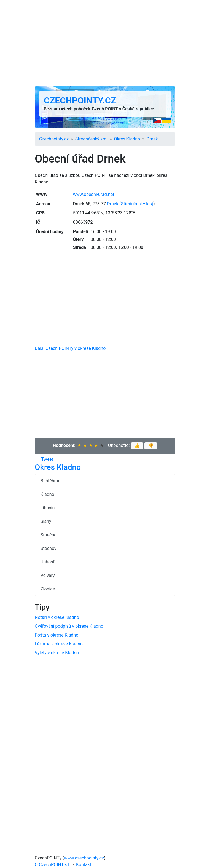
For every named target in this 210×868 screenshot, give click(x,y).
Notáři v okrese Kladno (57, 617)
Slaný (46, 521)
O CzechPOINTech (53, 865)
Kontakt (84, 865)
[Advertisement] (105, 43)
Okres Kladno (127, 139)
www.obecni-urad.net (94, 194)
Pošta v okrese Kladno (56, 635)
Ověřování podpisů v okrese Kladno (69, 626)
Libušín (48, 508)
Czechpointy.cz (80, 100)
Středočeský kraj (91, 139)
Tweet (47, 459)
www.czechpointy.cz (84, 858)
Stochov (49, 548)
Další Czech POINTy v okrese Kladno (70, 348)
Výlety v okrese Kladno (57, 653)
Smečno (49, 535)
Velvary (48, 575)
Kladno (47, 494)
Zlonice (48, 589)
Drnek (152, 139)
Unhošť (48, 562)
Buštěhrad (50, 481)
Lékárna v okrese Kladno (59, 644)
